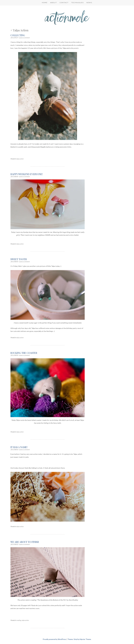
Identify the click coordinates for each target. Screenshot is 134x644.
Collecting (18, 35)
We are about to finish (25, 542)
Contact (64, 3)
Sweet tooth (19, 259)
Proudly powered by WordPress (54, 639)
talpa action (20, 159)
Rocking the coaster (24, 353)
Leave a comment (24, 38)
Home (45, 3)
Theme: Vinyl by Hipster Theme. (79, 639)
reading (19, 620)
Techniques (78, 3)
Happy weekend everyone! (27, 174)
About (54, 3)
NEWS (89, 3)
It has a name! (19, 447)
